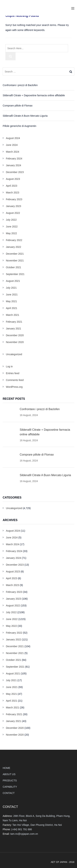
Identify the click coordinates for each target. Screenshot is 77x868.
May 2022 (11, 233)
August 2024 (13, 138)
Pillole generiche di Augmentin (20, 126)
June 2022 (12, 227)
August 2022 (13, 213)
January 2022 (14, 247)
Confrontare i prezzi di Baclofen (20, 85)
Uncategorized (14, 354)
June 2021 (12, 295)
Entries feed (13, 373)
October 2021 (14, 267)
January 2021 (14, 329)
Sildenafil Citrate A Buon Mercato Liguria (25, 116)
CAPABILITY (10, 787)
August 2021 (13, 281)
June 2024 (12, 145)
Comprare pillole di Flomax (18, 106)
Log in (9, 366)
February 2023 (14, 199)
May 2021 (11, 301)
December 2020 (15, 335)
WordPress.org (14, 387)
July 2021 (11, 288)
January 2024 (14, 165)
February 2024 (14, 159)
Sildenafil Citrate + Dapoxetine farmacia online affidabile (34, 95)
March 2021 (13, 315)
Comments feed (15, 380)
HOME (6, 768)
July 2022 (11, 220)
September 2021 (15, 274)
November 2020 (15, 342)
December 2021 (15, 254)
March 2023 (13, 193)
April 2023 (12, 186)
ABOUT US (9, 774)
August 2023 (13, 179)
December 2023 (15, 172)
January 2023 (14, 206)
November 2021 (15, 261)
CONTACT (9, 793)
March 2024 (13, 152)
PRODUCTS (10, 781)
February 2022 (14, 240)
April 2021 (12, 308)
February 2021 (14, 322)
